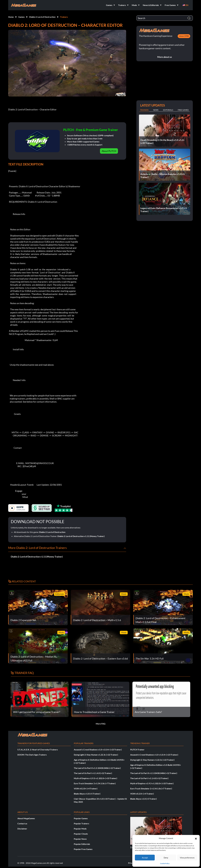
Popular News (80, 839)
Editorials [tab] (168, 110)
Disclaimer (22, 829)
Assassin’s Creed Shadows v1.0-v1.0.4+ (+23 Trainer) (98, 750)
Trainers (64, 17)
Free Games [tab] (183, 110)
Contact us (22, 823)
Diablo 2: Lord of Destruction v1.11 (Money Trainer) (81, 536)
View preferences (187, 858)
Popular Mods (80, 829)
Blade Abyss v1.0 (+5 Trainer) (87, 794)
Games (21, 17)
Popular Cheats (81, 834)
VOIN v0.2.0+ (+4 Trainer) (86, 788)
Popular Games (81, 818)
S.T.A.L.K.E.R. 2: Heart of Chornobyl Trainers (38, 750)
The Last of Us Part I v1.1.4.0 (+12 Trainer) (93, 773)
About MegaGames (26, 818)
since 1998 (184, 36)
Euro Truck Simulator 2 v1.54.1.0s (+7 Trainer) (95, 783)
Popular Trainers (81, 823)
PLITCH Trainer (137, 750)
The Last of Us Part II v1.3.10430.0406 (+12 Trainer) (97, 768)
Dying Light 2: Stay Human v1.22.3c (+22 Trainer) (96, 755)
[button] (196, 838)
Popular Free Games (83, 849)
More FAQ (101, 724)
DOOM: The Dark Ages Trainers (32, 755)
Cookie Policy (165, 863)
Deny (166, 858)
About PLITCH (109, 151)
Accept (145, 858)
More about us (165, 57)
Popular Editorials (82, 844)
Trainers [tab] (144, 110)
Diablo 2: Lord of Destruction (42, 17)
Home (11, 17)
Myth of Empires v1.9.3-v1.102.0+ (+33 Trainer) (96, 778)
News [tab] (156, 110)
